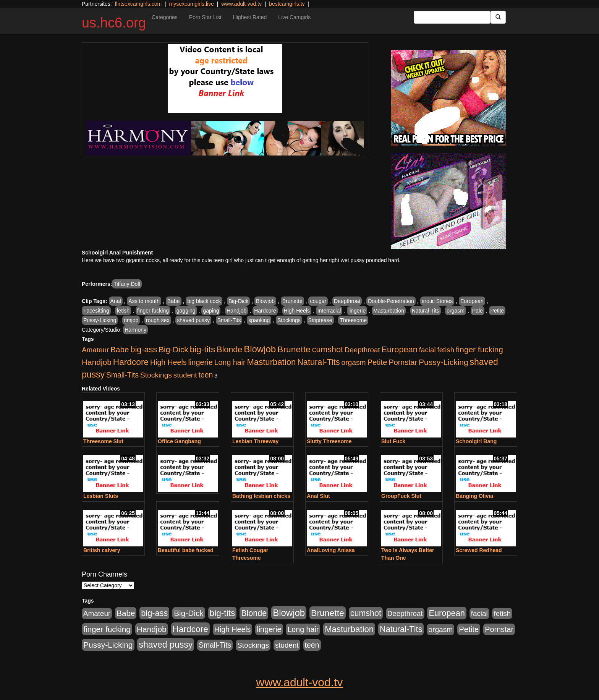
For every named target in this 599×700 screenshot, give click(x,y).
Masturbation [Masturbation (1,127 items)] (271, 362)
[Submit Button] (498, 17)
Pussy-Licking (100, 320)
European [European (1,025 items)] (399, 349)
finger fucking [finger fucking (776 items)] (479, 349)
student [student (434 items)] (185, 375)
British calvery (102, 550)
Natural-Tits (426, 311)
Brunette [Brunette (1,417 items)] (294, 349)
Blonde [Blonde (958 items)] (229, 349)
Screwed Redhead (479, 550)
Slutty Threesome (329, 441)
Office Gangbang (179, 441)
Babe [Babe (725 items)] (120, 349)
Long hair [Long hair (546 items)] (230, 362)
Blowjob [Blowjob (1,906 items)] (260, 349)
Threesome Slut (103, 441)
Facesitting (96, 311)
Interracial (329, 311)
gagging (186, 311)
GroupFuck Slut (401, 496)
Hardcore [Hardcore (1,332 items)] (131, 362)
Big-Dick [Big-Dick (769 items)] (173, 349)
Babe (174, 301)
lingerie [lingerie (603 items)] (200, 362)
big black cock (204, 301)
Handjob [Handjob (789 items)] (97, 362)
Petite (497, 311)
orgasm (456, 311)
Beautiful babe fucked (185, 550)
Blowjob (265, 301)
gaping (211, 311)
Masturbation (389, 311)
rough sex (158, 320)
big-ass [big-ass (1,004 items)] (144, 349)
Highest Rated (250, 17)
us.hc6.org (114, 23)
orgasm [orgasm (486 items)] (354, 362)
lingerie (357, 311)
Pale (478, 311)
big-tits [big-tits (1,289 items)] (203, 349)
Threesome (353, 320)
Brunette (292, 301)
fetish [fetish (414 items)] (446, 350)
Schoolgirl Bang (476, 441)
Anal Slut (318, 496)
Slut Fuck (393, 441)
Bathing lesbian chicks (261, 496)
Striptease (320, 320)
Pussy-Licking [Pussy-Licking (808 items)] (444, 362)
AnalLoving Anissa (331, 550)
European (472, 301)
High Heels (297, 311)
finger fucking (153, 311)
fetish (123, 311)
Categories (165, 17)
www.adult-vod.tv (241, 4)
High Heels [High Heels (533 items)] (168, 362)
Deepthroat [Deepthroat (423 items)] (362, 350)
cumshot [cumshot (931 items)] (328, 350)
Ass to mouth (144, 301)
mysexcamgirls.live (191, 4)
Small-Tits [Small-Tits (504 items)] (122, 375)
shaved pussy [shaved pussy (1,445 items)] (166, 645)
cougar (318, 301)
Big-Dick (238, 301)
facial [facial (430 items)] (427, 350)
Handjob (236, 311)
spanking (259, 320)
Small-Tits (229, 320)
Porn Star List (205, 17)
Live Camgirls (294, 17)
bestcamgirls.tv (287, 4)
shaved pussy (193, 320)
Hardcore (265, 311)
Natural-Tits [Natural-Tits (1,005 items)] (318, 362)
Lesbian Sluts (101, 496)
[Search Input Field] (452, 17)
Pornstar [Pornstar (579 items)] (403, 362)
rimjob (131, 320)
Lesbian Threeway (255, 441)
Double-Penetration (391, 301)
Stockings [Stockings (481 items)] (156, 375)
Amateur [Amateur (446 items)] (95, 350)
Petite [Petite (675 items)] (377, 362)
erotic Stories (437, 301)
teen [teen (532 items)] (206, 375)
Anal (116, 301)
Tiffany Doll (127, 284)
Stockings (289, 320)
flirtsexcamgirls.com (138, 4)
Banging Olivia (474, 496)
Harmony (135, 330)
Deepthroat (347, 301)
